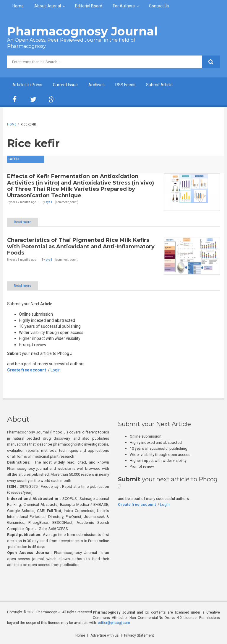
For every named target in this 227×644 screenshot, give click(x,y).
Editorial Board (89, 6)
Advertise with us (105, 635)
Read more (23, 222)
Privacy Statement (139, 635)
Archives (97, 85)
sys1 (49, 202)
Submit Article (159, 85)
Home (18, 6)
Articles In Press (27, 85)
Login (56, 370)
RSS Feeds (125, 85)
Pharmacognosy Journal (82, 31)
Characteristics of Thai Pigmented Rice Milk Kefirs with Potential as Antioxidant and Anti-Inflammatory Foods (81, 246)
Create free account (27, 370)
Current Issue (65, 85)
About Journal (48, 6)
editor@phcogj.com (114, 623)
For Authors (124, 6)
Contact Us (159, 6)
